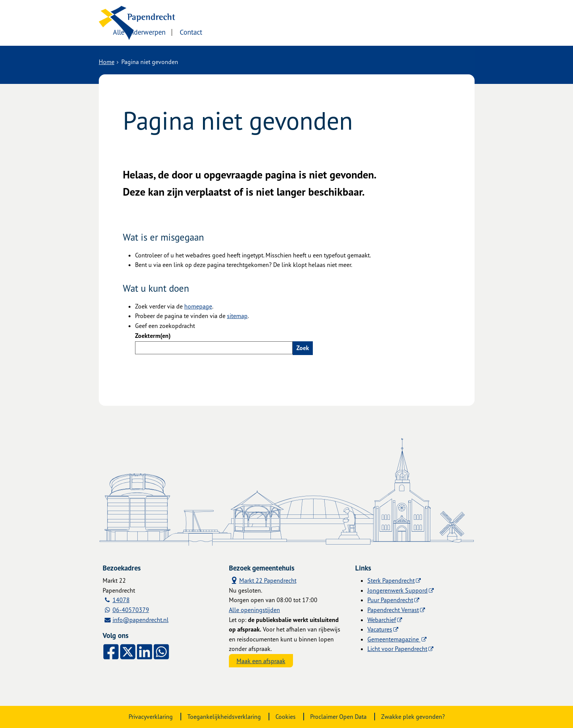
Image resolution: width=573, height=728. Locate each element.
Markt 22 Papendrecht (263, 580)
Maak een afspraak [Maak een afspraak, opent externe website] (261, 661)
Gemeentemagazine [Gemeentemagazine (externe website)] (394, 639)
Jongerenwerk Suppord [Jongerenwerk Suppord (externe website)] (398, 590)
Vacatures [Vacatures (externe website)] (380, 629)
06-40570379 (131, 610)
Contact (272, 31)
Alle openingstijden (254, 610)
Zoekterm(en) (153, 336)
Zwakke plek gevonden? (413, 717)
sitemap (237, 316)
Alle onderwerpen (220, 31)
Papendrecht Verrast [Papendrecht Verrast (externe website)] (393, 610)
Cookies (286, 717)
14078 (121, 600)
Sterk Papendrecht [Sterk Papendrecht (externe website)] (391, 580)
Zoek (303, 348)
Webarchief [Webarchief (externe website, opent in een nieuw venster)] (382, 620)
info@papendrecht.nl (141, 620)
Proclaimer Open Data (338, 717)
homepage (198, 306)
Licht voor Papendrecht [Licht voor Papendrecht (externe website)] (397, 649)
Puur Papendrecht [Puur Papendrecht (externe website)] (390, 600)
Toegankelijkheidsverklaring (224, 717)
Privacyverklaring (151, 717)
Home (107, 62)
